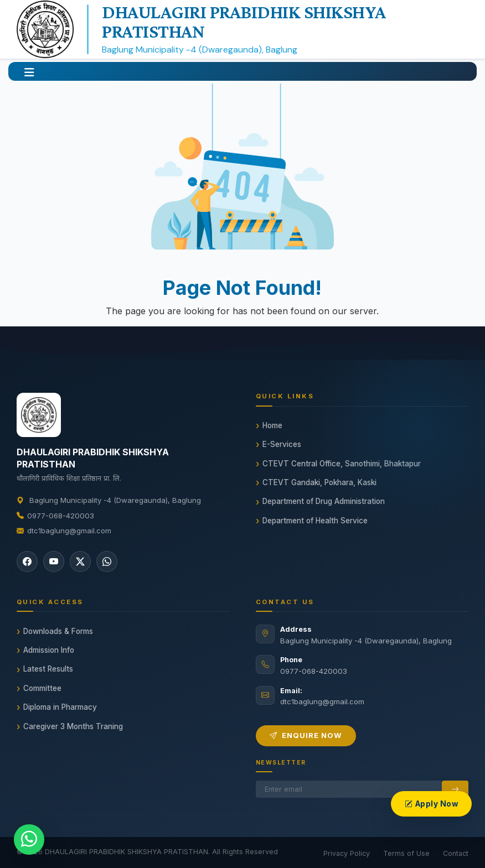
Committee (42, 688)
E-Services (282, 444)
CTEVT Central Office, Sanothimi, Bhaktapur (342, 464)
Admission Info (49, 650)
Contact (456, 853)
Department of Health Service (315, 521)
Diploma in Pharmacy (60, 707)
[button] (29, 71)
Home (272, 425)
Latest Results (48, 669)
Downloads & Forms (58, 631)
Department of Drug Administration (324, 501)
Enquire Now (306, 735)
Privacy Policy (347, 853)
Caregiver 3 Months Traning (73, 726)
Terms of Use (406, 853)
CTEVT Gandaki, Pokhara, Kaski (319, 482)
